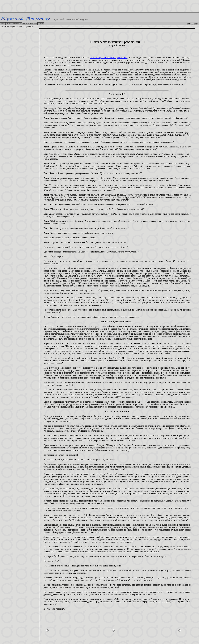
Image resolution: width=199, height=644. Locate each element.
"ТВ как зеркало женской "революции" (109, 58)
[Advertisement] (99, 6)
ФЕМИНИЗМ (17, 24)
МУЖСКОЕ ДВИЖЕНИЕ (30, 24)
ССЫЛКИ (41, 24)
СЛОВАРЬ (9, 24)
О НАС (3, 24)
